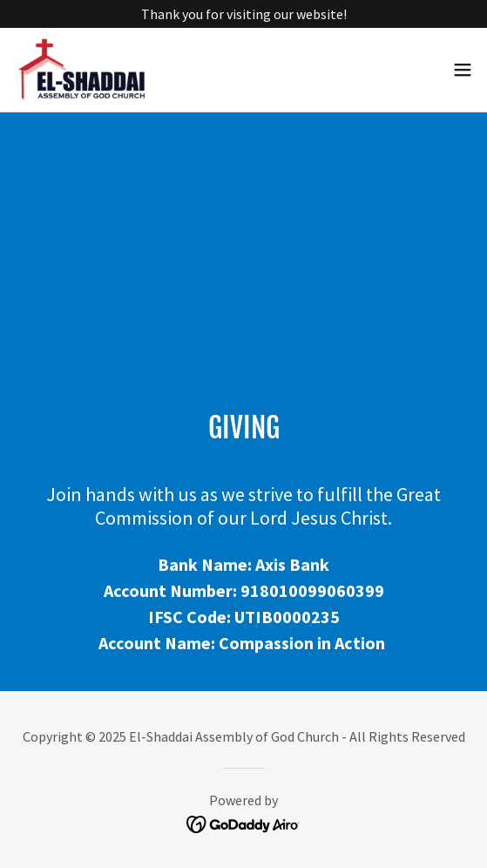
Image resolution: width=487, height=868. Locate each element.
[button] (463, 70)
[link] (95, 70)
